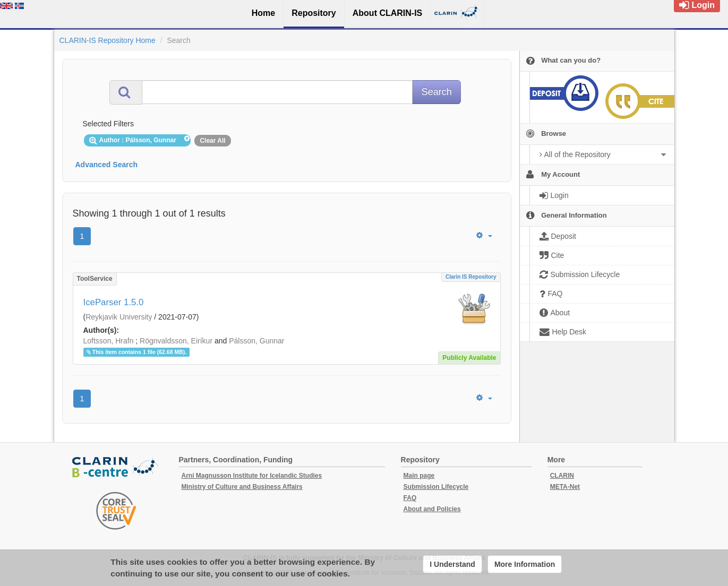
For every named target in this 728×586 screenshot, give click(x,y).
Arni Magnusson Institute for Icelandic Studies (252, 476)
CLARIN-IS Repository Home (108, 40)
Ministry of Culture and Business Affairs (242, 487)
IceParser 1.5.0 (114, 302)
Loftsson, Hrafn (109, 341)
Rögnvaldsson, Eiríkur (176, 341)
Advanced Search (107, 165)
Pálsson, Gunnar (256, 341)
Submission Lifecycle (436, 487)
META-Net (565, 487)
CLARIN (562, 476)
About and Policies (432, 509)
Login (697, 5)
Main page (419, 476)
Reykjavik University (119, 317)
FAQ (410, 498)
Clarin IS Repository (471, 277)
